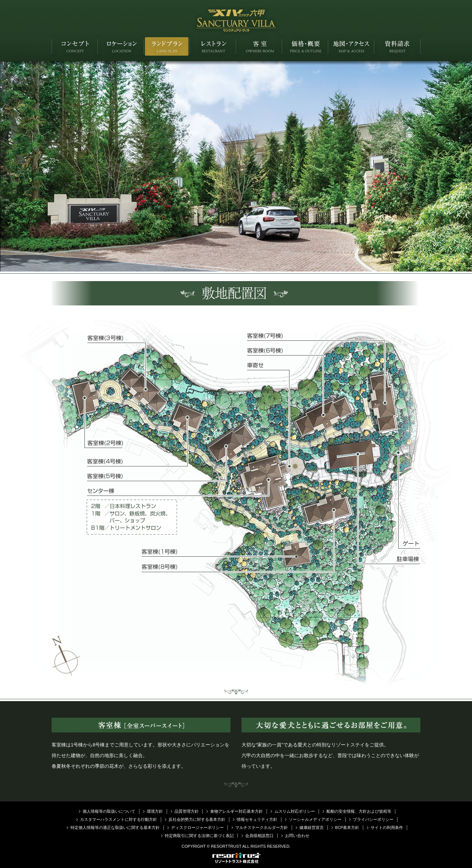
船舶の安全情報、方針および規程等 (359, 811)
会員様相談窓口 (259, 836)
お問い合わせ (297, 836)
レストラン (213, 46)
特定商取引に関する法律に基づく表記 (199, 836)
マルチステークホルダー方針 (262, 827)
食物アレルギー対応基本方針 (237, 811)
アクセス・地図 (351, 46)
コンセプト (75, 46)
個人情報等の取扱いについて (109, 811)
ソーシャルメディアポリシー (315, 819)
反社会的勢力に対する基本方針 (197, 819)
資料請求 (397, 46)
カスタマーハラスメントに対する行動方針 (119, 819)
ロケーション (121, 46)
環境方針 (155, 811)
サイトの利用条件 (387, 827)
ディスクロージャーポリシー (197, 827)
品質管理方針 (187, 811)
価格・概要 (305, 46)
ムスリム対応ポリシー (295, 811)
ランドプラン (167, 46)
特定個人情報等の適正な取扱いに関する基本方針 (115, 827)
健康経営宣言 (312, 827)
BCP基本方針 (347, 827)
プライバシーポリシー (373, 819)
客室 (259, 46)
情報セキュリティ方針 (257, 819)
